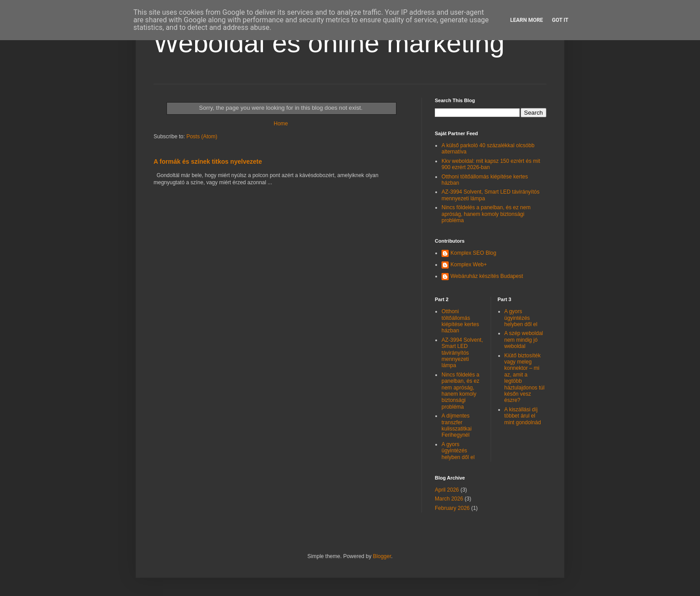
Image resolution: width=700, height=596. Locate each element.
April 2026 (447, 490)
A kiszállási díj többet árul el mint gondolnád (523, 416)
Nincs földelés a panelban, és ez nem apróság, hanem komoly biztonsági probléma (486, 214)
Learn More (527, 20)
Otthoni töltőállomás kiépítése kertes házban (460, 321)
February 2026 (452, 508)
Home (281, 124)
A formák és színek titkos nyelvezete (208, 161)
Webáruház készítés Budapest (487, 276)
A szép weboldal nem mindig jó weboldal (524, 340)
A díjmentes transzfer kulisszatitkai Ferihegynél (456, 425)
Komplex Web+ (469, 265)
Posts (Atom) (202, 137)
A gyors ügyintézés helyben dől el (458, 451)
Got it (560, 20)
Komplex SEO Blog (473, 253)
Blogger (382, 556)
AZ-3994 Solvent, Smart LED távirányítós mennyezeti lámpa (462, 353)
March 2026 (449, 499)
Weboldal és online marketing (329, 43)
